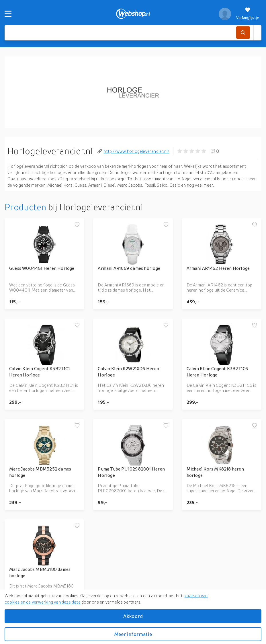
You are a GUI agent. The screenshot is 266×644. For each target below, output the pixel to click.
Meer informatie (133, 634)
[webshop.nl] (133, 14)
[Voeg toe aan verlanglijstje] (77, 225)
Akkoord (133, 616)
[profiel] (225, 14)
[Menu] (8, 14)
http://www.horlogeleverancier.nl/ (133, 151)
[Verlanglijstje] (248, 14)
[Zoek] (243, 33)
